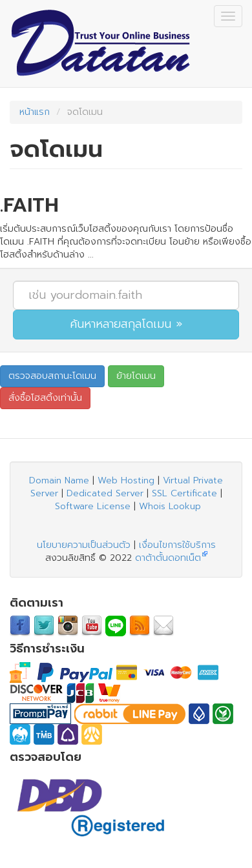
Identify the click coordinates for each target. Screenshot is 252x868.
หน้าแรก (35, 112)
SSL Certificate (184, 493)
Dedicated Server (105, 493)
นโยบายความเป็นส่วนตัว (84, 545)
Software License (93, 506)
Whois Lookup (170, 506)
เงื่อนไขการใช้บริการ (177, 545)
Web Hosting (126, 480)
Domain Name (59, 480)
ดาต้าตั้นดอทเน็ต (168, 558)
